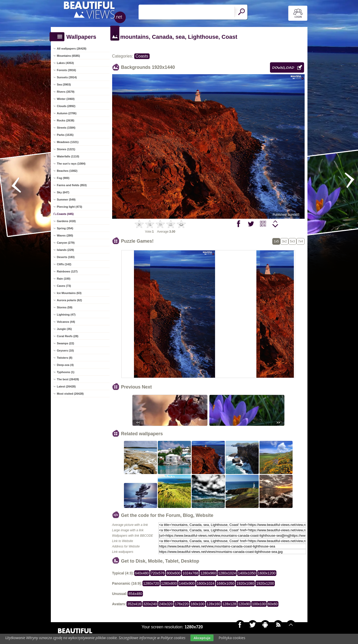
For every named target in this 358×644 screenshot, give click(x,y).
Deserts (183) (66, 257)
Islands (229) (66, 250)
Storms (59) (65, 307)
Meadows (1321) (68, 142)
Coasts (142, 56)
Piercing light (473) (70, 207)
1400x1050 (247, 573)
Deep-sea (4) (65, 365)
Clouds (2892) (66, 106)
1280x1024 (227, 573)
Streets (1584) (66, 128)
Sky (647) (63, 192)
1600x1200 (267, 573)
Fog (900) (63, 178)
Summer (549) (66, 200)
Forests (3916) (67, 70)
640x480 (142, 573)
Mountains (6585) (69, 56)
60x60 (273, 604)
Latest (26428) (66, 386)
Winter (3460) (66, 99)
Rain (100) (64, 279)
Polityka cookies (232, 638)
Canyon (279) (66, 243)
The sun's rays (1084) (71, 164)
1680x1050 (225, 583)
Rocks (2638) (66, 120)
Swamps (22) (66, 343)
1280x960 (208, 573)
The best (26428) (68, 379)
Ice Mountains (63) (69, 293)
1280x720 (151, 583)
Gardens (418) (66, 221)
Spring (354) (65, 228)
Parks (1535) (65, 135)
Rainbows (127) (67, 271)
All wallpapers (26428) (72, 49)
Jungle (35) (64, 329)
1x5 (276, 241)
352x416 (134, 604)
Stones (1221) (66, 149)
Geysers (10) (65, 351)
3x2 (284, 241)
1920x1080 (245, 583)
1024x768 (190, 573)
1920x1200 (265, 583)
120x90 (244, 604)
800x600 (173, 573)
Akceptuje (202, 638)
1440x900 (187, 583)
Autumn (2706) (67, 113)
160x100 (198, 604)
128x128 (229, 604)
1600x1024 (206, 583)
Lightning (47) (66, 315)
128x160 (214, 604)
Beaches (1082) (67, 171)
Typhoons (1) (66, 372)
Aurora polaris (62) (70, 300)
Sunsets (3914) (67, 77)
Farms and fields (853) (72, 185)
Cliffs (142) (64, 264)
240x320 (166, 604)
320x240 (150, 604)
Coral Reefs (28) (68, 336)
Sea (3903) (64, 84)
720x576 (158, 573)
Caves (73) (64, 286)
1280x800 (169, 583)
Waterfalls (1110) (68, 156)
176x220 (182, 604)
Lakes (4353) (65, 63)
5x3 (292, 241)
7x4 (300, 241)
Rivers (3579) (66, 92)
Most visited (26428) (70, 394)
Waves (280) (65, 235)
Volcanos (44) (66, 322)
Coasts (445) (65, 214)
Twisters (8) (65, 358)
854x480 (135, 594)
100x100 (259, 604)
